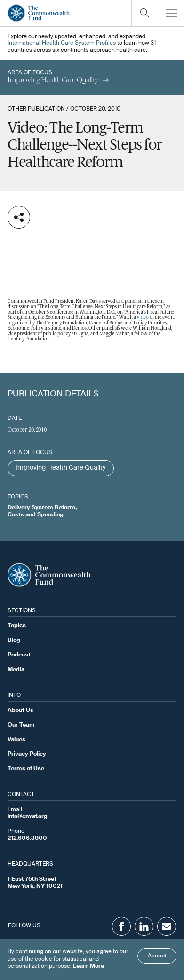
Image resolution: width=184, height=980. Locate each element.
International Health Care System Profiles (62, 43)
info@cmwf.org (28, 817)
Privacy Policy (27, 754)
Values (16, 740)
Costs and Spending (36, 515)
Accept (157, 956)
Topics (17, 626)
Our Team (21, 725)
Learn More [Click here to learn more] (88, 966)
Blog (14, 640)
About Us (20, 711)
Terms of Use (26, 769)
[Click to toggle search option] (144, 13)
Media (16, 670)
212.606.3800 (27, 838)
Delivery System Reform (41, 508)
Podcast (19, 655)
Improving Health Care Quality (61, 468)
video (143, 318)
